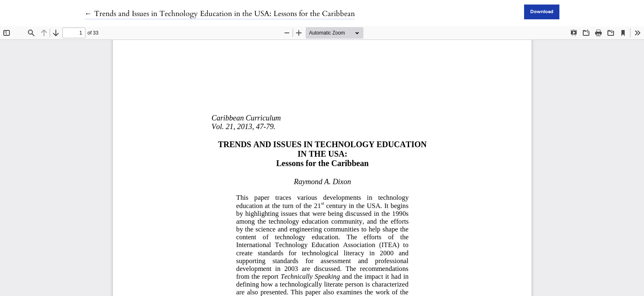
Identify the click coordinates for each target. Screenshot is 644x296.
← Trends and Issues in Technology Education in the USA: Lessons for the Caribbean (220, 14)
